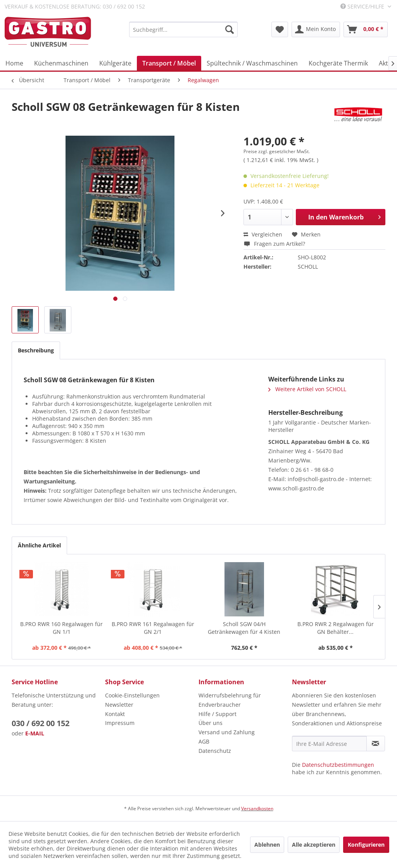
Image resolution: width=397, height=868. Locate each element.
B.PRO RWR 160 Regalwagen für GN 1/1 (61, 628)
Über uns (211, 723)
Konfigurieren (366, 845)
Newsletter (119, 705)
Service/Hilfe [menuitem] (363, 6)
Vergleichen (263, 234)
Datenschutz (215, 751)
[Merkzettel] (280, 29)
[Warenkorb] (366, 29)
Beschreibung (36, 350)
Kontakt (115, 714)
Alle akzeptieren (314, 845)
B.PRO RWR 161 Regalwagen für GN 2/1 (153, 628)
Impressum (120, 723)
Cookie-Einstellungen (132, 695)
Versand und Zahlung (227, 732)
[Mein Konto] (316, 29)
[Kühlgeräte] (115, 63)
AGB (204, 741)
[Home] (14, 63)
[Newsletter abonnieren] (376, 744)
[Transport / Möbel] (169, 63)
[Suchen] (230, 29)
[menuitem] (183, 29)
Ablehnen (267, 845)
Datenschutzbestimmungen (338, 765)
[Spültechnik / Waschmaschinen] (252, 63)
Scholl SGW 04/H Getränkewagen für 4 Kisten (244, 628)
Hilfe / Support (217, 714)
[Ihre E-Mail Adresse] (329, 744)
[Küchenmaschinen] (61, 63)
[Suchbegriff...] (183, 29)
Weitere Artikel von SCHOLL (307, 389)
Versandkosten (257, 808)
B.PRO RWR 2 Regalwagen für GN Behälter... (336, 628)
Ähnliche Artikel (39, 545)
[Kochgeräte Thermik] (338, 63)
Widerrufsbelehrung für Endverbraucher (230, 700)
